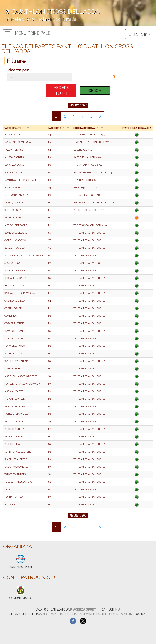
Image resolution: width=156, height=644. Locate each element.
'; (78, 13)
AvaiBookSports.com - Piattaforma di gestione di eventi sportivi (86, 614)
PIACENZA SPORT (83, 609)
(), (119, 609)
